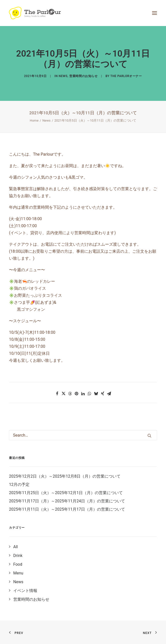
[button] (57, 394)
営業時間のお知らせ (83, 76)
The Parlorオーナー (126, 76)
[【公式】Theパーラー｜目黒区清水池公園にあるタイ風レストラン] (35, 13)
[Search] (83, 435)
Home (34, 120)
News (63, 76)
